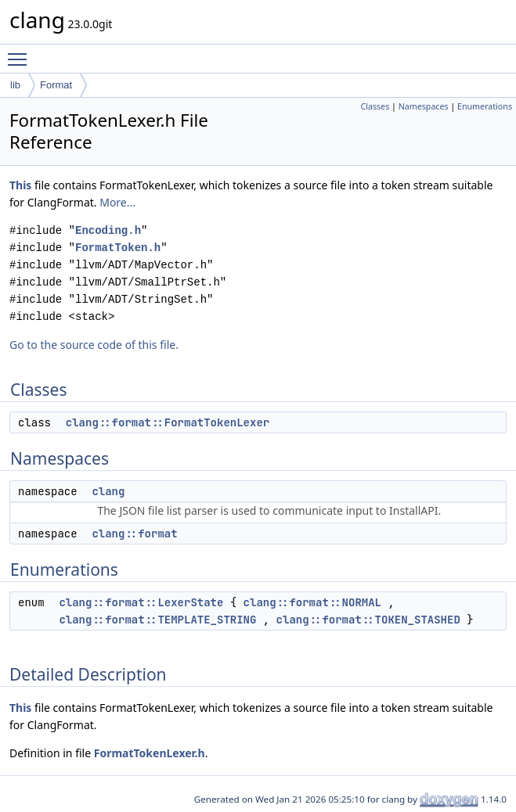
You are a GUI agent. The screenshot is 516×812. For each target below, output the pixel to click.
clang (108, 491)
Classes (375, 106)
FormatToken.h (118, 248)
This (20, 185)
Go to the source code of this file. (94, 345)
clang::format (134, 534)
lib (15, 85)
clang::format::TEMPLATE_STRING (157, 620)
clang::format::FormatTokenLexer (168, 422)
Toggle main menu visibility (21, 52)
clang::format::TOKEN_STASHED (368, 620)
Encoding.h (108, 230)
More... (117, 202)
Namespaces (424, 106)
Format (56, 85)
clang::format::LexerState (141, 602)
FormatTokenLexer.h (150, 753)
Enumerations (485, 106)
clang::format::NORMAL (312, 602)
